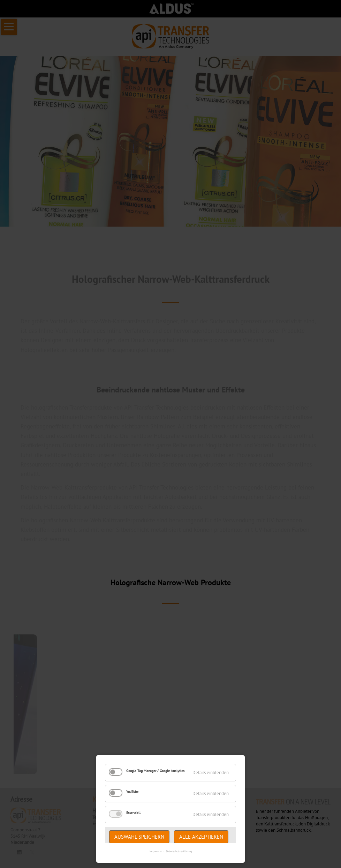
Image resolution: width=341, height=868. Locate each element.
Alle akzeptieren (201, 837)
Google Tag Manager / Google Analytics (155, 771)
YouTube (132, 792)
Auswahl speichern (139, 837)
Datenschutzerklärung (179, 851)
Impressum (156, 851)
